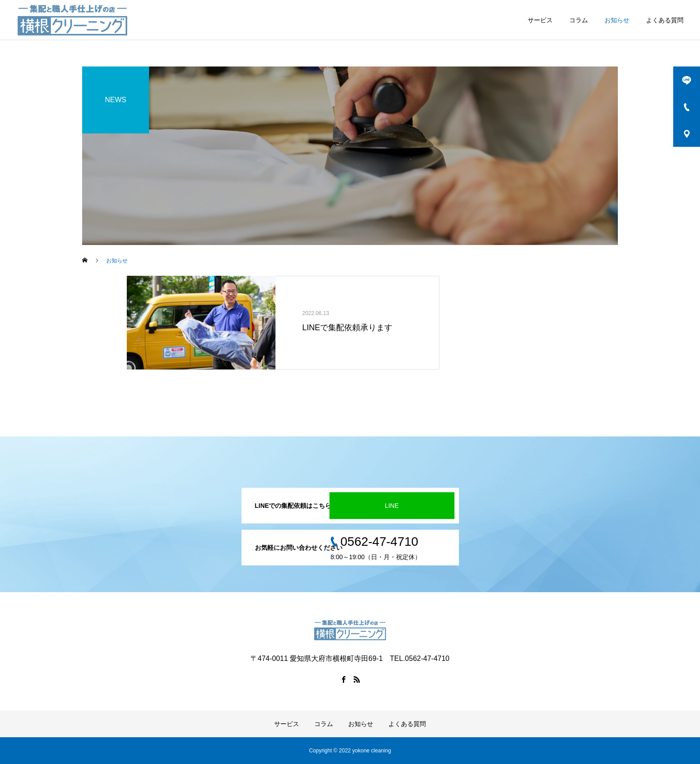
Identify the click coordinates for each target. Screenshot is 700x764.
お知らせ (617, 20)
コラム (579, 20)
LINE (392, 506)
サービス (540, 20)
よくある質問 (665, 20)
